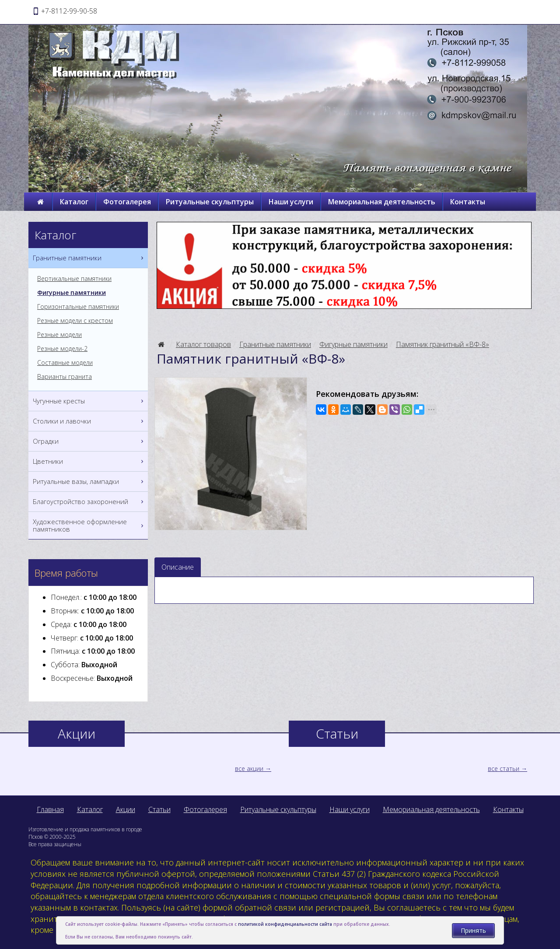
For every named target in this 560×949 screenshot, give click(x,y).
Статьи (159, 809)
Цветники (89, 461)
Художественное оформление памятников (89, 525)
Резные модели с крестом (75, 321)
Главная (50, 809)
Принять (473, 930)
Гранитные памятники (275, 344)
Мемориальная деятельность (382, 202)
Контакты (468, 202)
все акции (249, 769)
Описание (178, 567)
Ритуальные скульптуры (210, 202)
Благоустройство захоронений (89, 502)
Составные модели (65, 363)
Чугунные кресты (89, 401)
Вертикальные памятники (74, 279)
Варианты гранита (65, 377)
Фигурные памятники (353, 344)
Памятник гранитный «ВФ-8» (443, 344)
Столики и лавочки (89, 421)
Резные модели (59, 335)
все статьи (504, 769)
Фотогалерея (127, 202)
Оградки (89, 441)
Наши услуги (291, 202)
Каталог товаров (203, 344)
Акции (126, 809)
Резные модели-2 (62, 349)
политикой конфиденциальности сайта (285, 924)
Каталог (74, 202)
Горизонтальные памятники (78, 307)
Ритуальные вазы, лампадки (89, 482)
